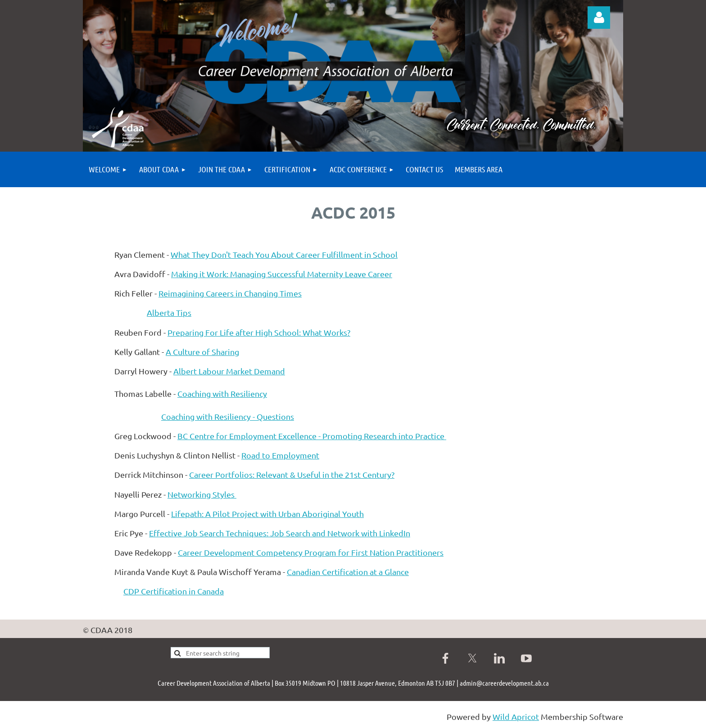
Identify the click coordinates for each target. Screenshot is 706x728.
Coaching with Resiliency (222, 393)
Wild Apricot (516, 717)
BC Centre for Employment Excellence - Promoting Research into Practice (312, 436)
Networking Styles (202, 494)
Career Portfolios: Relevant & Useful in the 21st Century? (292, 474)
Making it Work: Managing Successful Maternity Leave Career (282, 274)
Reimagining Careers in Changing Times (230, 293)
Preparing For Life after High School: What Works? (259, 332)
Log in (599, 18)
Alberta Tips (169, 312)
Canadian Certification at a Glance (348, 572)
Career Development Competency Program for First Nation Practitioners (311, 552)
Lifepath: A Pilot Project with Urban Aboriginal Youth (267, 514)
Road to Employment (280, 455)
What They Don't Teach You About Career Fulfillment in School (284, 254)
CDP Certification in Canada (174, 591)
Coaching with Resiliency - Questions (228, 416)
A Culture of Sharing (202, 352)
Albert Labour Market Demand (229, 371)
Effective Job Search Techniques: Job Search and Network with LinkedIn (280, 533)
